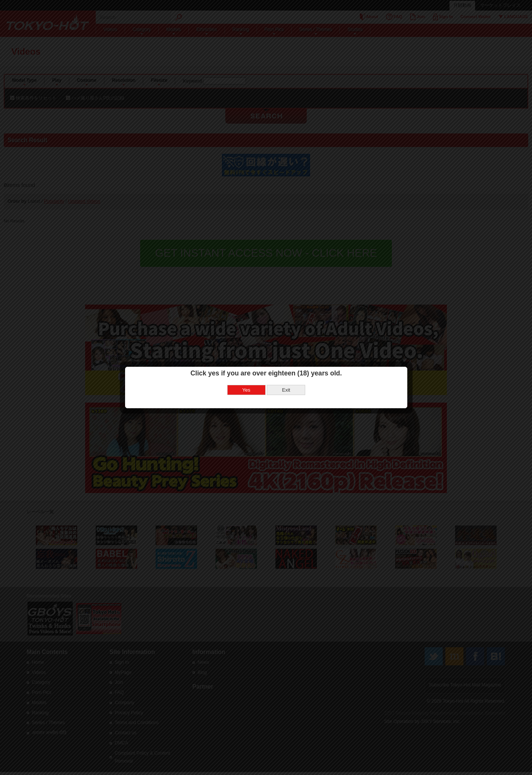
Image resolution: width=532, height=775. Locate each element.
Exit (286, 369)
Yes (246, 369)
